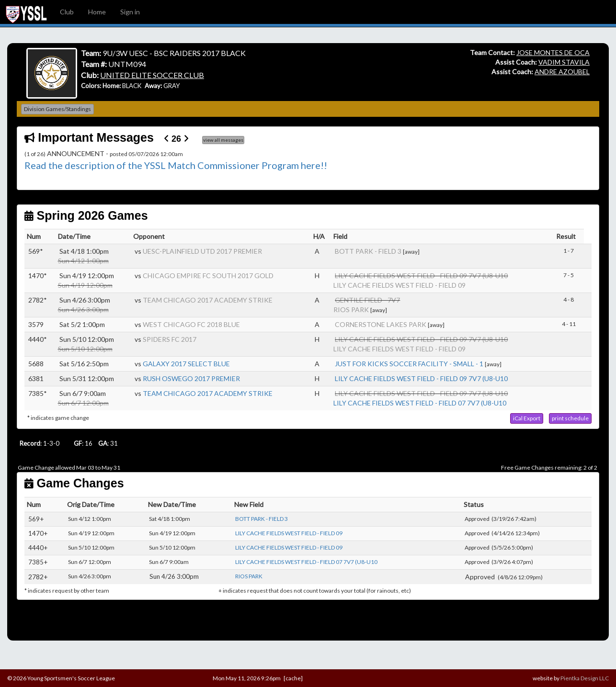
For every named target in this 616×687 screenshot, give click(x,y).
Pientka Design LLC (585, 678)
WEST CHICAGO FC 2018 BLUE (191, 324)
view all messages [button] (223, 140)
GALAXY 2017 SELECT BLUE (186, 364)
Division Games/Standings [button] (57, 109)
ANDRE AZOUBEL (562, 72)
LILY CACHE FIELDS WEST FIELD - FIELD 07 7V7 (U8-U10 (420, 403)
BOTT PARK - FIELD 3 (368, 251)
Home (97, 12)
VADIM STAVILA (564, 62)
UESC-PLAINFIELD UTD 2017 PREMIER (202, 251)
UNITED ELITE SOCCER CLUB (152, 75)
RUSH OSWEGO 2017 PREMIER (191, 378)
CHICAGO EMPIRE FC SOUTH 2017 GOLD (208, 276)
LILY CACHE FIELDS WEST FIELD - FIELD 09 (399, 285)
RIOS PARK (351, 310)
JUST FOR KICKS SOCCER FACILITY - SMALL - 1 (409, 364)
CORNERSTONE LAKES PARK (381, 324)
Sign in (130, 12)
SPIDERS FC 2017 (170, 339)
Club (67, 12)
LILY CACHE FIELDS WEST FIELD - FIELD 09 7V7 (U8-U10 (421, 378)
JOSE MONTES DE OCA (553, 52)
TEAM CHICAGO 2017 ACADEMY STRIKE (208, 300)
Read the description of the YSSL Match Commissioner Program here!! (176, 165)
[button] (527, 418)
